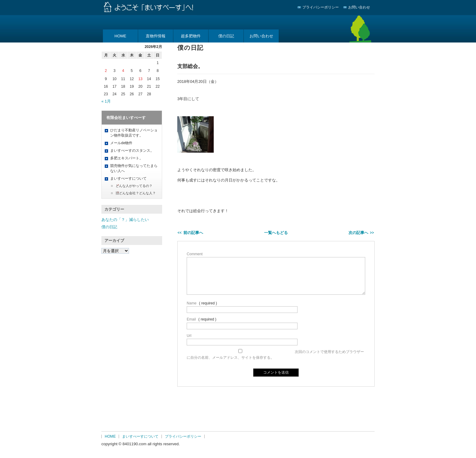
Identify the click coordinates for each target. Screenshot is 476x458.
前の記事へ (193, 233)
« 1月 (106, 101)
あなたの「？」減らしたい (125, 220)
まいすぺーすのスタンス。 (132, 151)
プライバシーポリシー (321, 7)
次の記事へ (358, 233)
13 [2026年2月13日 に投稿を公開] (140, 79)
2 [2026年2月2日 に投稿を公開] (106, 71)
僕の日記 (226, 36)
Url (189, 336)
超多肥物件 (191, 36)
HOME (120, 36)
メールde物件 (121, 143)
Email (191, 319)
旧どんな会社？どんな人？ (136, 193)
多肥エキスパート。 (127, 158)
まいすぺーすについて (128, 178)
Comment (195, 254)
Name (192, 303)
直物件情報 (156, 36)
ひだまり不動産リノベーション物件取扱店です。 (134, 133)
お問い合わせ (359, 7)
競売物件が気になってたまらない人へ (134, 168)
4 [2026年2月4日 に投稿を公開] (123, 71)
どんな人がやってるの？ (134, 186)
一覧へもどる (276, 233)
